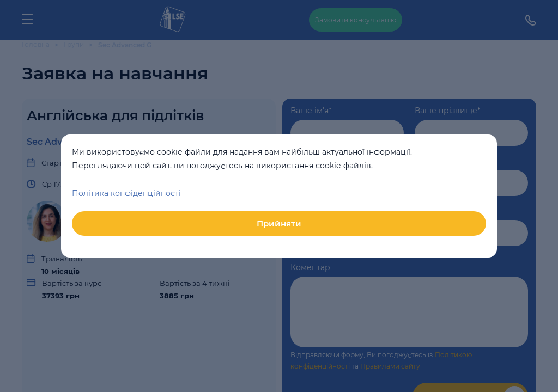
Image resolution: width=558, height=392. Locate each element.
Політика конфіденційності (126, 193)
